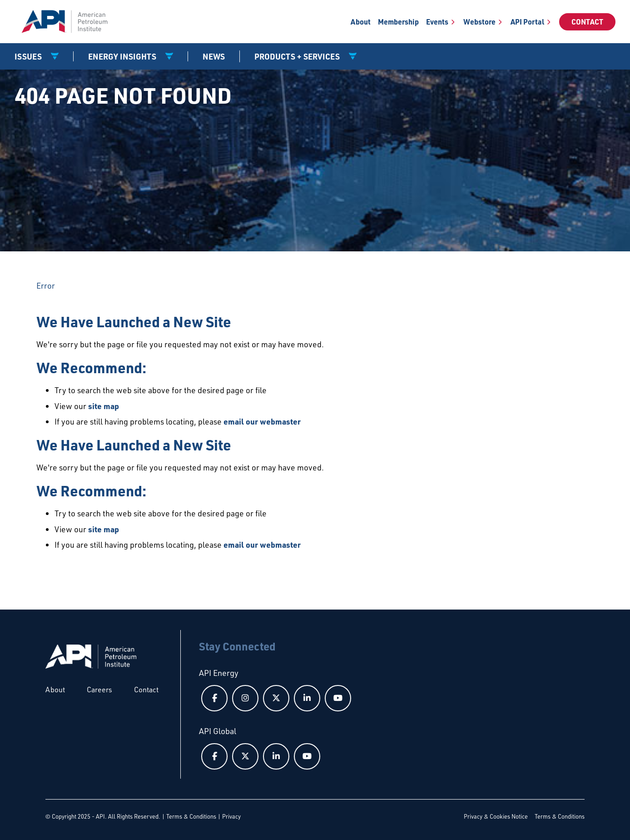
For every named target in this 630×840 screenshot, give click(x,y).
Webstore (479, 22)
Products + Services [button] (298, 56)
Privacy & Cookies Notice (496, 816)
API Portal (527, 22)
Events (437, 22)
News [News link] (214, 56)
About (361, 22)
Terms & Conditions (191, 816)
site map (104, 406)
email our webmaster (262, 421)
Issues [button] (29, 56)
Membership (398, 22)
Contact (587, 22)
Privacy (231, 816)
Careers (99, 690)
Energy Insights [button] (123, 56)
